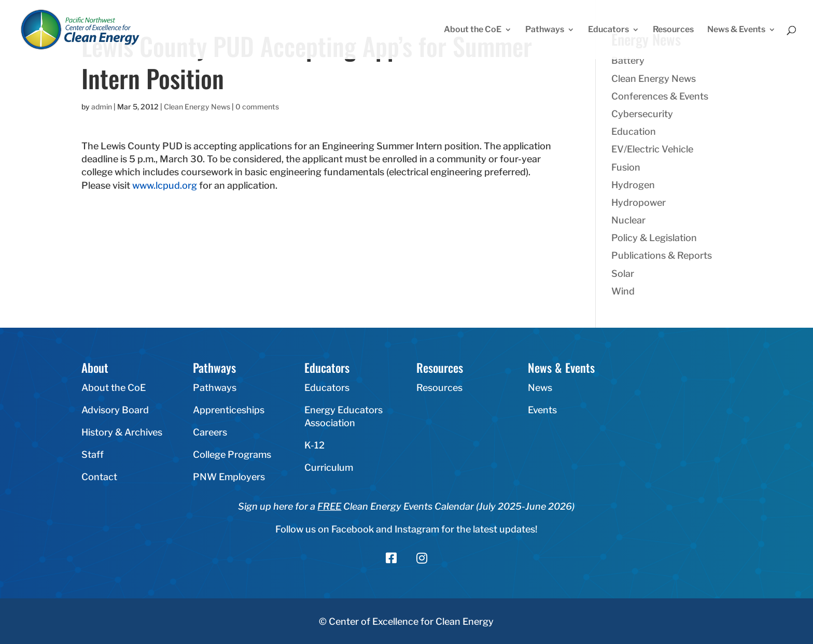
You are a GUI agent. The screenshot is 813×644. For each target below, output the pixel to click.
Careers (210, 432)
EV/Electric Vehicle (652, 149)
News (540, 388)
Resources (673, 30)
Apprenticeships (229, 410)
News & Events (736, 30)
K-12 (314, 445)
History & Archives (122, 432)
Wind (623, 291)
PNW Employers (229, 477)
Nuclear (628, 220)
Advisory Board (115, 410)
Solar (623, 274)
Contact (99, 477)
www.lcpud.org (166, 185)
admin (102, 107)
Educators (608, 30)
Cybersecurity (642, 114)
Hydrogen (633, 185)
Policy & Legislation (654, 238)
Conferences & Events (660, 96)
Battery (628, 60)
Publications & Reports (662, 255)
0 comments (257, 107)
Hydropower (639, 202)
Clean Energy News (197, 107)
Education (634, 131)
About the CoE (473, 30)
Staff (93, 454)
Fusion (626, 167)
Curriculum (329, 467)
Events (542, 410)
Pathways (545, 30)
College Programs (232, 454)
